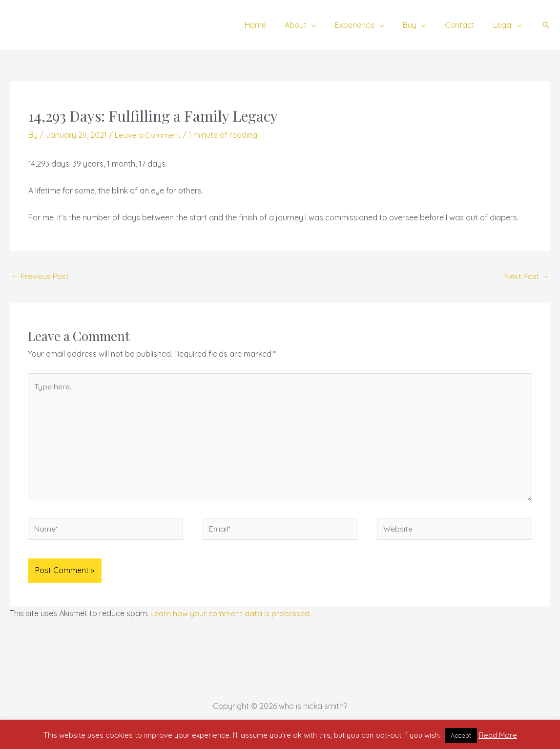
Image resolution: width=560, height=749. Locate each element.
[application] (325, 25)
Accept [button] (461, 735)
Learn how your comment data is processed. (231, 615)
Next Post (527, 276)
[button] (546, 25)
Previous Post (40, 276)
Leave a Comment (148, 135)
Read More (498, 735)
